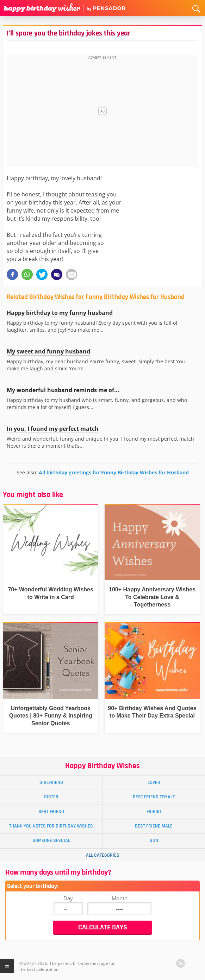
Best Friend (51, 812)
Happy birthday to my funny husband (60, 313)
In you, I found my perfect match (53, 429)
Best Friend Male (154, 826)
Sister (51, 797)
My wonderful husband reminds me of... (63, 390)
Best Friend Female (154, 797)
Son (154, 841)
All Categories (103, 855)
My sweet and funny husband (48, 351)
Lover (154, 783)
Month (120, 898)
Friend (154, 812)
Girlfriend (51, 783)
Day (68, 898)
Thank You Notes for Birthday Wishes (51, 826)
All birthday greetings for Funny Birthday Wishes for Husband (114, 472)
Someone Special (51, 841)
